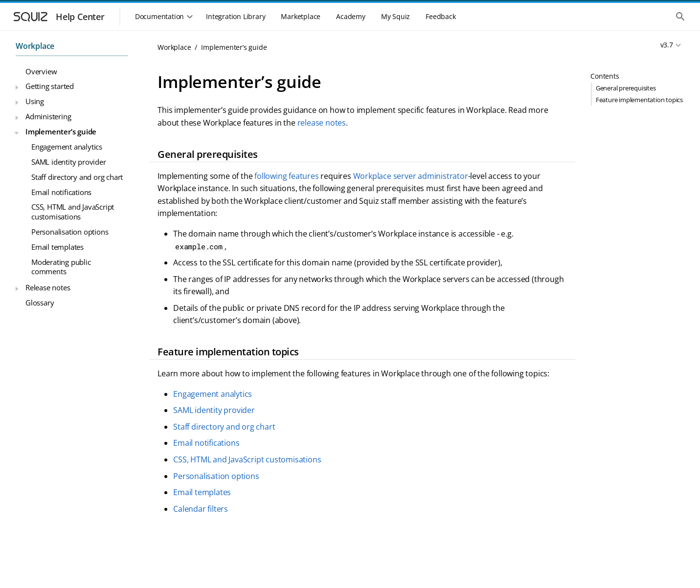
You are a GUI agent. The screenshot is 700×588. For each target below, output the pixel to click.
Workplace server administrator (411, 176)
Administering (48, 116)
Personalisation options (70, 232)
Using (35, 101)
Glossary (40, 303)
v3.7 (667, 45)
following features (286, 176)
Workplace (35, 46)
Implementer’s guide (61, 131)
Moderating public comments (61, 267)
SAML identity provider (69, 162)
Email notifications (61, 192)
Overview (41, 71)
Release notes (48, 287)
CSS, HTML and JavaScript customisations (73, 212)
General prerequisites (626, 88)
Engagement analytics (67, 147)
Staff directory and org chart (77, 177)
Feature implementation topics (639, 100)
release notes (322, 123)
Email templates (57, 247)
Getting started (50, 86)
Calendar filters (201, 509)
